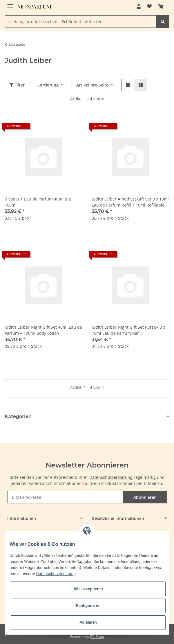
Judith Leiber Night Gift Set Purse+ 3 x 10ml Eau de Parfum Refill (128, 330)
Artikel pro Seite (92, 85)
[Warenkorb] (161, 6)
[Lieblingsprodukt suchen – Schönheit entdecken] (80, 22)
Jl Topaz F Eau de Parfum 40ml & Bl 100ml (39, 202)
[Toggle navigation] (10, 4)
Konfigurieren (88, 606)
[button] (139, 6)
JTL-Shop (97, 637)
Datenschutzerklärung (111, 477)
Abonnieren (145, 497)
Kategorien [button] (18, 416)
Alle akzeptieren (88, 589)
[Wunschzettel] (149, 6)
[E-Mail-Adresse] (65, 497)
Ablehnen (88, 622)
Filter (17, 85)
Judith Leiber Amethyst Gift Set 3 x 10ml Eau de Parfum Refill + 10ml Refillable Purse (130, 202)
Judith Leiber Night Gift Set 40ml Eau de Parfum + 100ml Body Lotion (43, 330)
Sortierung (48, 85)
